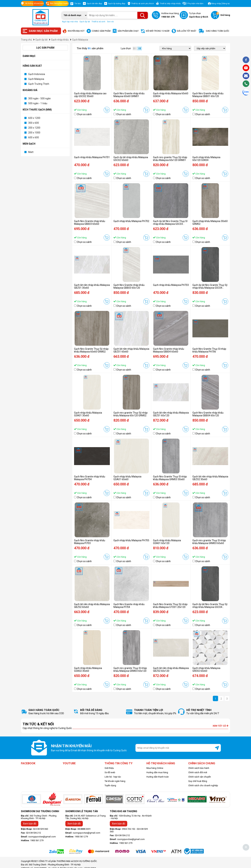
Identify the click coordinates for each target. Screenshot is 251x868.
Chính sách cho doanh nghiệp (203, 785)
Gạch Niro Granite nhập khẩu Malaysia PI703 (90, 542)
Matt (31, 152)
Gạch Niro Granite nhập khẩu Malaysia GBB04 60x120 (208, 414)
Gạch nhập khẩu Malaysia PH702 (131, 221)
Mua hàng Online (155, 768)
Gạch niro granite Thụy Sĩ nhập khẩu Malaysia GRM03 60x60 (209, 542)
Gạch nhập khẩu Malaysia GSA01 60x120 (167, 542)
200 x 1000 (34, 133)
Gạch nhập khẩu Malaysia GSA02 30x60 (88, 669)
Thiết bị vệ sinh (98, 22)
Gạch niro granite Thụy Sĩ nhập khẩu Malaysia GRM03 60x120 (130, 669)
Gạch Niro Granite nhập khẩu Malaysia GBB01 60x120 (208, 95)
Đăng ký (226, 4)
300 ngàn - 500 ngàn (39, 98)
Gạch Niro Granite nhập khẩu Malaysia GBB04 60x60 (169, 350)
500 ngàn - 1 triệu (38, 103)
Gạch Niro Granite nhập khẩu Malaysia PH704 (90, 478)
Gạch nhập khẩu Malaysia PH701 (92, 157)
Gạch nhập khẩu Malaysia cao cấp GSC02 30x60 (90, 95)
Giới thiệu (109, 768)
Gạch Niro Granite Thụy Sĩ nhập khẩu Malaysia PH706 (209, 350)
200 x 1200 (34, 128)
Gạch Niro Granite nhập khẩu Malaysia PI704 (129, 606)
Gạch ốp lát (85, 22)
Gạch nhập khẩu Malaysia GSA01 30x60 (88, 414)
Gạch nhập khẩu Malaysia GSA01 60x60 (127, 478)
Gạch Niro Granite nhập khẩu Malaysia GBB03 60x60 (90, 223)
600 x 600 (34, 137)
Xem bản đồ (30, 824)
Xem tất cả (220, 726)
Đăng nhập (216, 4)
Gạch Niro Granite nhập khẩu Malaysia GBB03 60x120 (129, 286)
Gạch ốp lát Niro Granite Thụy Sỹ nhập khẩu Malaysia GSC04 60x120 (210, 288)
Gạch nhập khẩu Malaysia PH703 (171, 285)
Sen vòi (110, 22)
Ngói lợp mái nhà (70, 22)
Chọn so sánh (84, 114)
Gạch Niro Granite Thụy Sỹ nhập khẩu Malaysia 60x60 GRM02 (91, 350)
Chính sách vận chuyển (200, 777)
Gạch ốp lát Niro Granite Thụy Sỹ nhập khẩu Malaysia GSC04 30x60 (210, 607)
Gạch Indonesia (37, 74)
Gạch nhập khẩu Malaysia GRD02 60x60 (206, 669)
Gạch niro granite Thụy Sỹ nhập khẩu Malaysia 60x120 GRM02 (131, 414)
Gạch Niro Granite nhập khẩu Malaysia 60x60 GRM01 (129, 95)
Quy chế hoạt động (198, 781)
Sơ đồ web (110, 772)
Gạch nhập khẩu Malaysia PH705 (131, 540)
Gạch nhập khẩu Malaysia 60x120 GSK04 (206, 159)
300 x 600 (34, 123)
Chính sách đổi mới (198, 772)
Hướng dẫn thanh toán (158, 777)
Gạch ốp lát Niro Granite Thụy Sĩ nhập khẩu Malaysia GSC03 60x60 (170, 224)
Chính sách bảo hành (199, 768)
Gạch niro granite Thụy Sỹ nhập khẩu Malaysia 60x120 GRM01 (170, 159)
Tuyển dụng (110, 785)
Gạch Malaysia (36, 79)
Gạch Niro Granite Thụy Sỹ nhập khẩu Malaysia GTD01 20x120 (170, 606)
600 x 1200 (34, 118)
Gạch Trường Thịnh (39, 84)
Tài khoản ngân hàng (115, 781)
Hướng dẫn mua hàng (157, 772)
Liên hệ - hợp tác (113, 777)
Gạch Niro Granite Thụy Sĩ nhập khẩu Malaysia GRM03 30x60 (170, 478)
